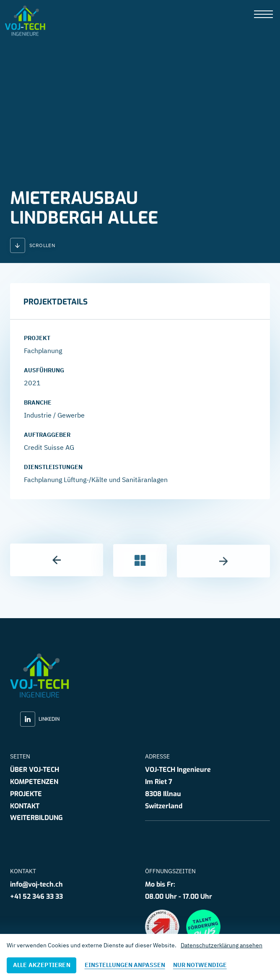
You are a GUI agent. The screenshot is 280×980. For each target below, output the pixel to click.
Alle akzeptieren (42, 965)
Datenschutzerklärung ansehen (222, 945)
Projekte (26, 794)
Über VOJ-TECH (35, 770)
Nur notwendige (200, 965)
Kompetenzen (34, 782)
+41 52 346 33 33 (36, 896)
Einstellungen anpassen (125, 965)
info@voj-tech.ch (36, 884)
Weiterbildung (36, 818)
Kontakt (25, 806)
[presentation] (263, 15)
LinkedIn (40, 719)
